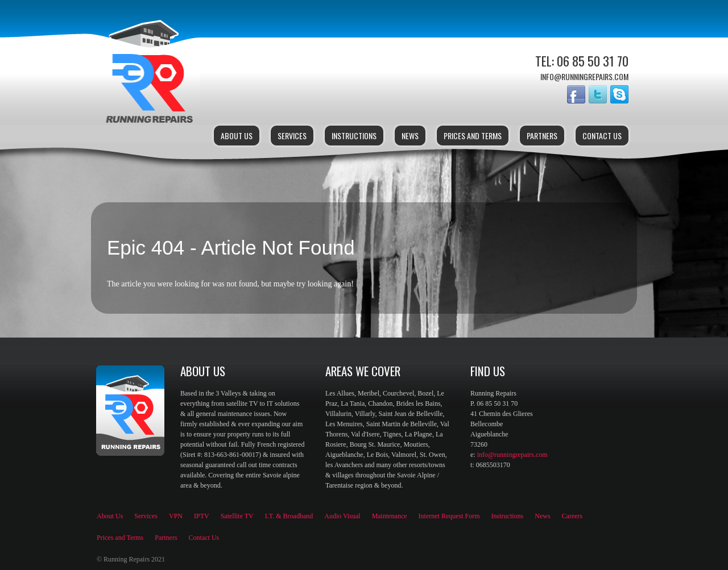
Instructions (354, 136)
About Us (237, 136)
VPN (176, 516)
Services (292, 136)
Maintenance (390, 516)
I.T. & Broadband (289, 516)
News (410, 136)
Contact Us (602, 136)
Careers (572, 516)
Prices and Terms (473, 136)
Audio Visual (342, 516)
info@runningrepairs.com (512, 455)
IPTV (202, 516)
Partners (542, 136)
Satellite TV (237, 516)
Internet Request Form (449, 516)
